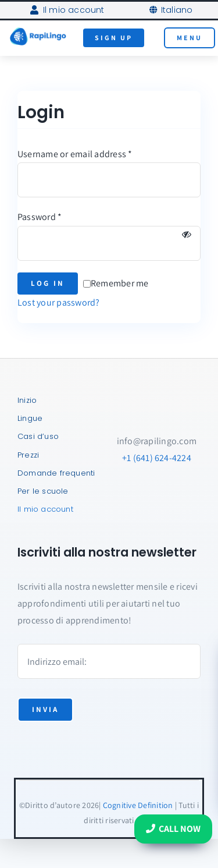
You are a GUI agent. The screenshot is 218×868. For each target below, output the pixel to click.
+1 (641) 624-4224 (157, 458)
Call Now (173, 829)
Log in (48, 283)
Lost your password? (59, 302)
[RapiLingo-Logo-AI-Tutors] (38, 31)
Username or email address (75, 154)
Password (40, 217)
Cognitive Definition (138, 805)
